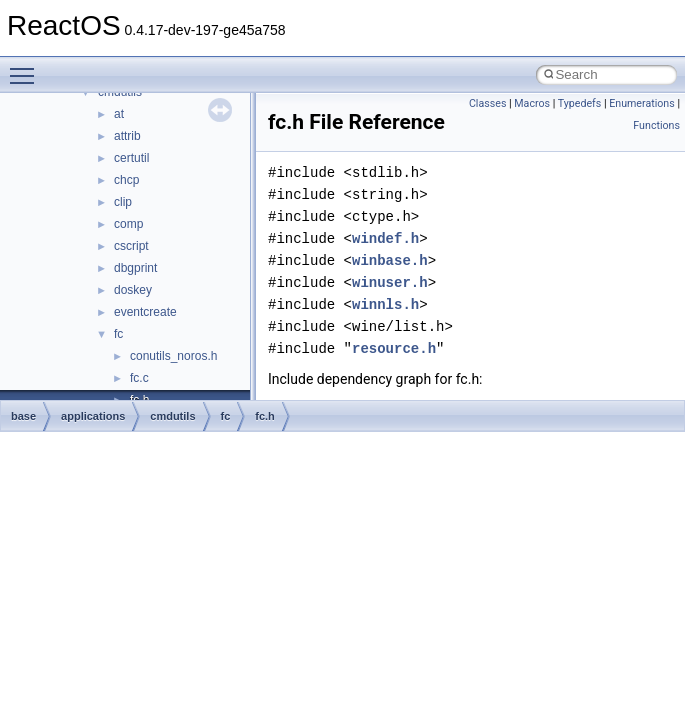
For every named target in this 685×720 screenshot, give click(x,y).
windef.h (385, 238)
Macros (532, 103)
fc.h (265, 416)
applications (93, 416)
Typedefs (580, 103)
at (119, 114)
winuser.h (390, 282)
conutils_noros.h (173, 356)
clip (123, 202)
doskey (133, 290)
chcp (126, 180)
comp (128, 224)
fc (118, 334)
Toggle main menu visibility (27, 67)
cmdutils (172, 416)
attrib (127, 136)
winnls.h (385, 304)
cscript (131, 246)
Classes (487, 103)
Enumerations (642, 103)
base (23, 416)
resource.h (394, 348)
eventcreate (145, 312)
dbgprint (135, 268)
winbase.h (390, 260)
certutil (131, 158)
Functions (656, 125)
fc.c (139, 378)
